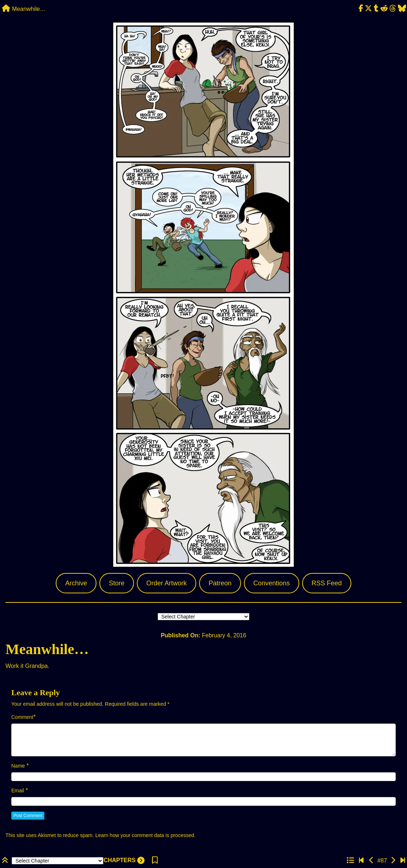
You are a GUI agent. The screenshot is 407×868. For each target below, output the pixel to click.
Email (18, 791)
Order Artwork (167, 583)
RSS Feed (327, 583)
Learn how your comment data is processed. (145, 835)
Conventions (272, 583)
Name (18, 766)
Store (117, 583)
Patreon (220, 583)
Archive (76, 583)
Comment (22, 717)
